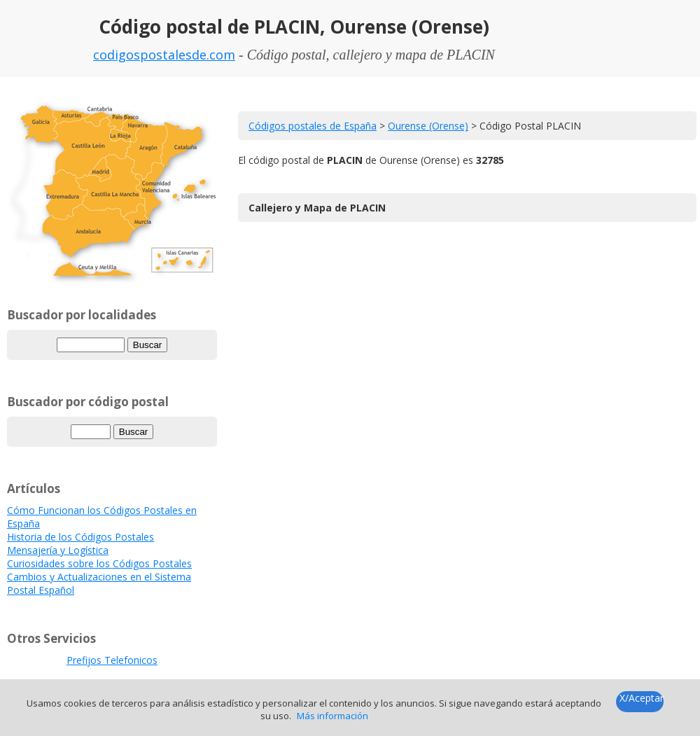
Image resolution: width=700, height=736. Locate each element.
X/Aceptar (642, 698)
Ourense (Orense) (428, 126)
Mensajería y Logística (58, 550)
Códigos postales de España (313, 126)
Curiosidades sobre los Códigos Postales (99, 563)
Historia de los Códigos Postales (80, 537)
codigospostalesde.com (164, 55)
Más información (332, 716)
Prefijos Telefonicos (112, 660)
